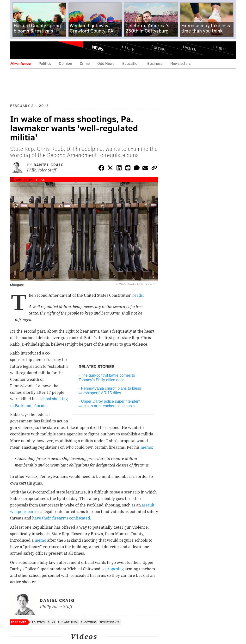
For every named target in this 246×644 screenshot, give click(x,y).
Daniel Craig (49, 165)
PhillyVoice (43, 50)
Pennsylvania (110, 622)
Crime (85, 63)
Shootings (89, 622)
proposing (114, 569)
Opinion (65, 63)
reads (138, 295)
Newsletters (181, 63)
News (98, 48)
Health (128, 48)
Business (155, 63)
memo (146, 447)
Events (189, 48)
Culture (159, 48)
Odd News (106, 63)
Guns (40, 180)
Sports (220, 48)
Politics (45, 63)
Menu (18, 50)
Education (131, 63)
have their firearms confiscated (61, 518)
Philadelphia (68, 622)
